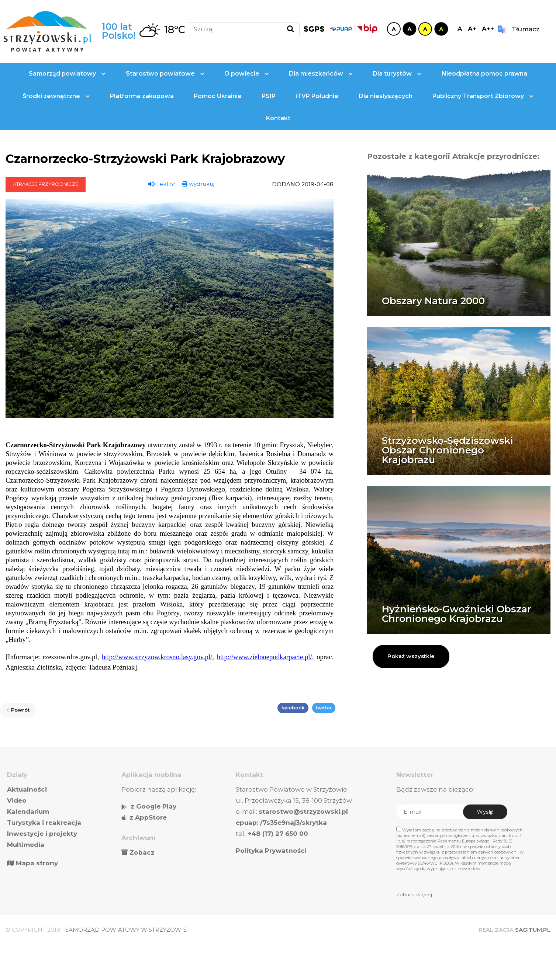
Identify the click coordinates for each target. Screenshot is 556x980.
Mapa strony (32, 863)
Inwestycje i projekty (42, 834)
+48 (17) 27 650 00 (278, 834)
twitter (324, 708)
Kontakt (278, 118)
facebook (293, 708)
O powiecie (247, 74)
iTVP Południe (317, 96)
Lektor (162, 184)
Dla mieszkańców (321, 74)
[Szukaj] (244, 29)
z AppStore (148, 817)
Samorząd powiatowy (67, 74)
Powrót (18, 710)
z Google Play (153, 806)
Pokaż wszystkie (411, 656)
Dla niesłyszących (386, 96)
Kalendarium (28, 812)
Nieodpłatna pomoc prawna (484, 74)
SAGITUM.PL (533, 930)
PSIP (269, 96)
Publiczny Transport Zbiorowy (483, 96)
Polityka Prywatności (271, 851)
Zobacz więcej (414, 894)
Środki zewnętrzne (56, 96)
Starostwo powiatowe (165, 74)
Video (17, 800)
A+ (472, 29)
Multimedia (26, 845)
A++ (488, 29)
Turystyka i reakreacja (44, 823)
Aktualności (27, 789)
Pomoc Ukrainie (218, 96)
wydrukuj (198, 184)
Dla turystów (397, 74)
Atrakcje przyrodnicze (46, 184)
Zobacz (142, 852)
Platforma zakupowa (142, 96)
